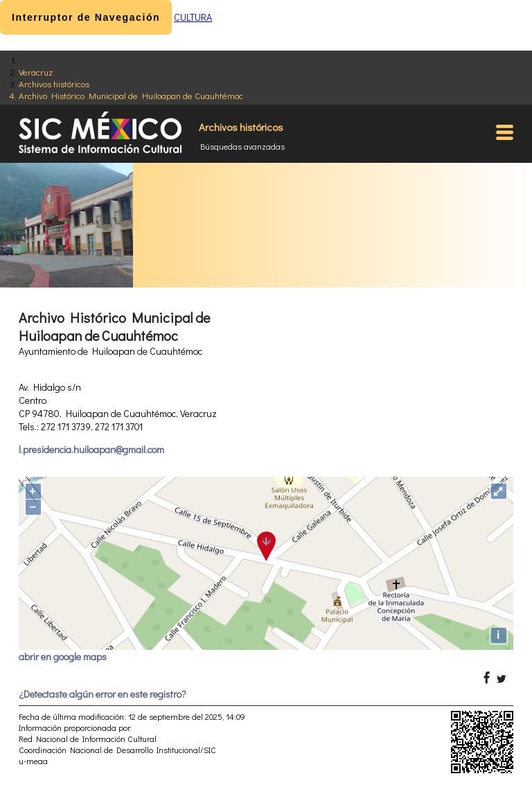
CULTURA (193, 17)
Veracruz (36, 72)
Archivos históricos (54, 83)
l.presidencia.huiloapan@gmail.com (91, 449)
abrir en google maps (63, 656)
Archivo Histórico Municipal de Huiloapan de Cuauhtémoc (131, 95)
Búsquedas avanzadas (242, 146)
